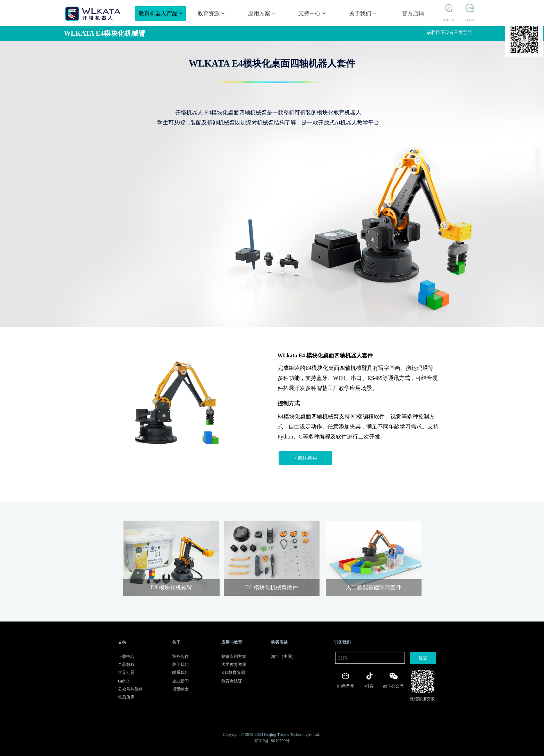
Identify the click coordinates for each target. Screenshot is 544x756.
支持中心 (312, 13)
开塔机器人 (524, 36)
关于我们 (363, 13)
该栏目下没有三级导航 (450, 32)
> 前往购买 (305, 458)
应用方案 (262, 13)
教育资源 (211, 13)
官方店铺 (413, 13)
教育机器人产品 (161, 13)
